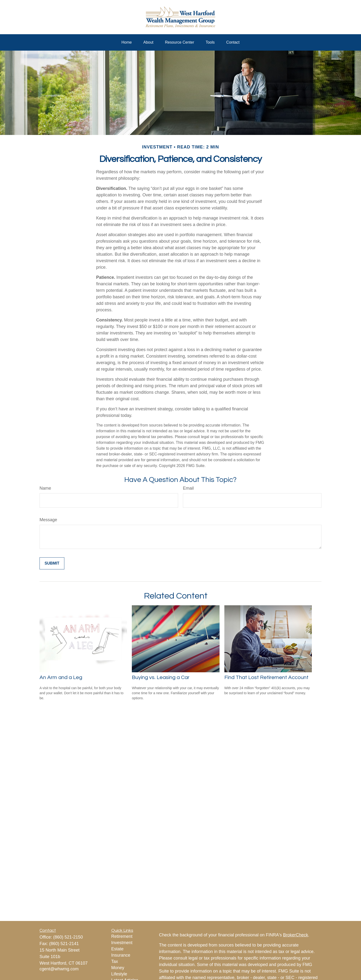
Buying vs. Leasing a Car (161, 677)
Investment (122, 943)
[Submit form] (52, 563)
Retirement (122, 936)
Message (48, 520)
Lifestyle (119, 974)
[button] (127, 42)
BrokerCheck (296, 935)
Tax (115, 961)
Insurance (121, 955)
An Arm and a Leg (61, 677)
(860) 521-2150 (68, 937)
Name (45, 488)
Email (188, 488)
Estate (117, 949)
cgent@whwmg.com (59, 969)
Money (118, 968)
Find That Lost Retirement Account (266, 677)
